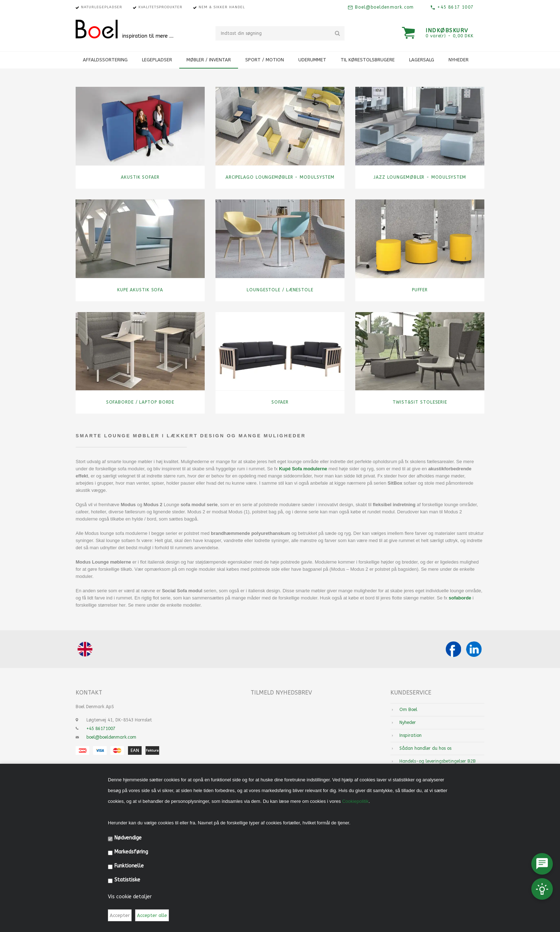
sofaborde (459, 598)
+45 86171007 (101, 729)
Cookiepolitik (355, 801)
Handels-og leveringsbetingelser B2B (438, 761)
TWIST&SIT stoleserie (420, 402)
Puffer (420, 290)
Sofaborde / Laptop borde (140, 402)
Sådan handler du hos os (425, 748)
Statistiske (127, 880)
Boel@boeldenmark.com (383, 7)
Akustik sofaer (140, 177)
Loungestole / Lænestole (280, 290)
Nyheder (459, 60)
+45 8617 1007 (455, 7)
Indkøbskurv (447, 30)
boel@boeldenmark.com (111, 737)
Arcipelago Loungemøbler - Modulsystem (280, 177)
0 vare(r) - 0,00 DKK (450, 36)
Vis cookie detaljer (130, 897)
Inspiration (410, 735)
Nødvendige (128, 838)
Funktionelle (129, 866)
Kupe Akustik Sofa (140, 290)
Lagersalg (422, 60)
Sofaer (280, 402)
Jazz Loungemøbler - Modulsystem (420, 177)
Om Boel (408, 710)
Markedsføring (131, 852)
